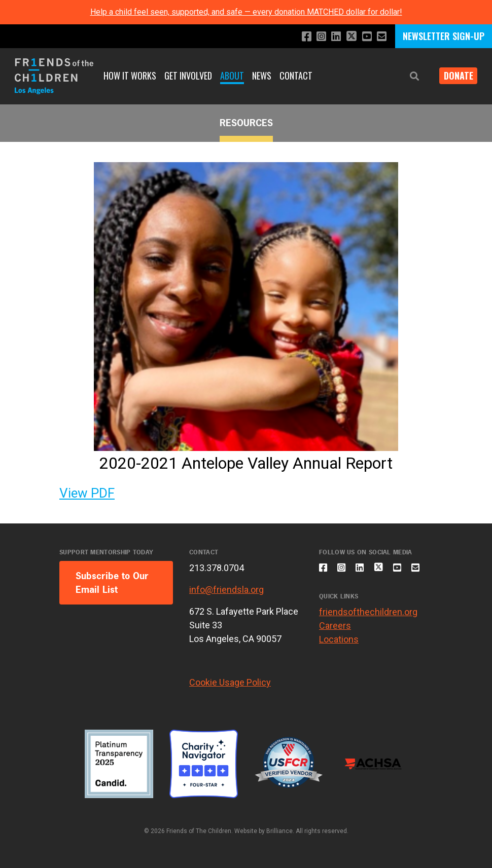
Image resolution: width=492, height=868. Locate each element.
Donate (454, 76)
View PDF (87, 493)
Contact (296, 76)
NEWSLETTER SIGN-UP (444, 36)
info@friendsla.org (226, 590)
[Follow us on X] (347, 37)
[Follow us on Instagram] (314, 37)
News (262, 76)
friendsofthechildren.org (368, 638)
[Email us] (381, 37)
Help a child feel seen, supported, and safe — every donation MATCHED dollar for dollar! (246, 12)
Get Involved (188, 76)
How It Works (130, 76)
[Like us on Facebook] (298, 37)
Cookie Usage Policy (230, 682)
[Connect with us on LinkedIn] (330, 37)
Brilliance (279, 831)
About (232, 76)
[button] (407, 76)
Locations (339, 665)
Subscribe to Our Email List (112, 583)
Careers (335, 651)
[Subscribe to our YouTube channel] (364, 37)
